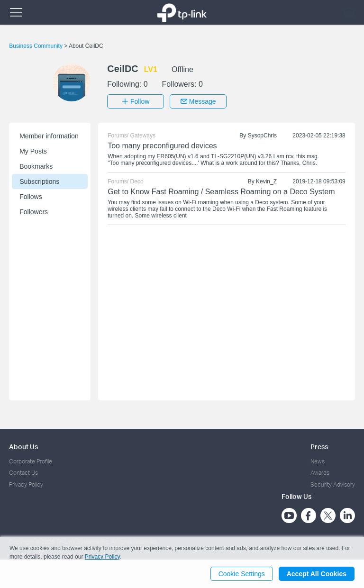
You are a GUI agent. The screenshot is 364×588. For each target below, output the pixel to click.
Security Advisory (333, 484)
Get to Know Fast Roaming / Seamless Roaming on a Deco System (221, 192)
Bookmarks (36, 166)
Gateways (143, 136)
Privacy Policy (26, 484)
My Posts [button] (33, 151)
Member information (49, 136)
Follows (31, 197)
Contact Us (23, 473)
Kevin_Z (266, 181)
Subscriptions (39, 181)
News (318, 461)
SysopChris (262, 136)
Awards (320, 473)
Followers (34, 212)
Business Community (36, 46)
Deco (137, 181)
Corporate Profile (31, 461)
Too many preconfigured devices (162, 146)
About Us (23, 447)
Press (319, 447)
